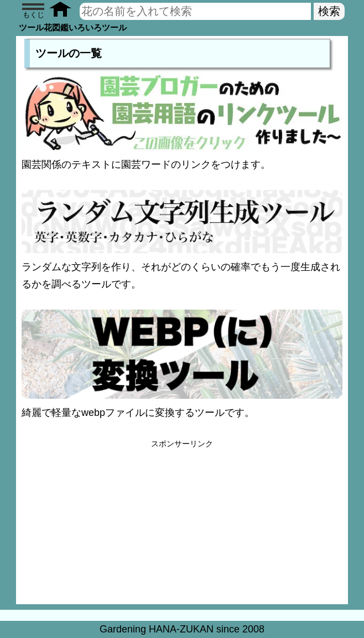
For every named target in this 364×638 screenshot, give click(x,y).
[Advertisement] (182, 527)
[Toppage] (64, 11)
